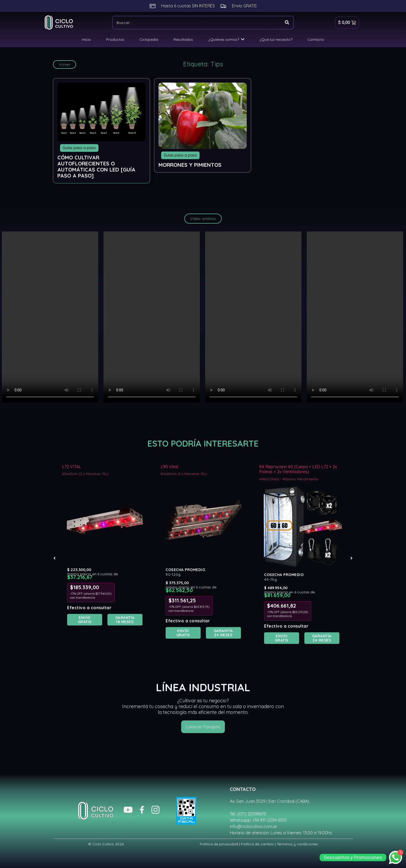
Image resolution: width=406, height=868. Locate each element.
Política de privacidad (219, 844)
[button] (55, 558)
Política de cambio (257, 844)
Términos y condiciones (297, 844)
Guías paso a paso (79, 148)
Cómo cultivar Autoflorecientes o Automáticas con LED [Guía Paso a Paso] (96, 166)
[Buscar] (196, 23)
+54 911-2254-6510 (269, 820)
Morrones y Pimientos (190, 165)
